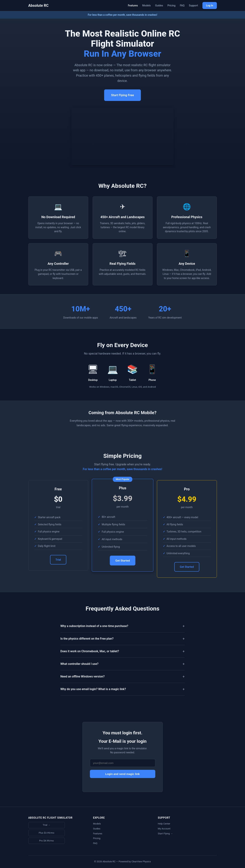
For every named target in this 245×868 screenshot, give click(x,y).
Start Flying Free (122, 95)
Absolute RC (38, 5)
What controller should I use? (79, 664)
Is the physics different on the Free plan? (87, 639)
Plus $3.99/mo (46, 833)
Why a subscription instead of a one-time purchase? (94, 626)
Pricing (171, 5)
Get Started (122, 561)
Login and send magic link (122, 774)
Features (133, 5)
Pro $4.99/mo (47, 841)
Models (147, 5)
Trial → (46, 825)
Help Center (164, 824)
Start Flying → (165, 834)
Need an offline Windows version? (83, 676)
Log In (210, 5)
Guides (159, 5)
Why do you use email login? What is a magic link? (93, 689)
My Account (164, 829)
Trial (58, 560)
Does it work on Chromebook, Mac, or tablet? (90, 651)
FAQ (182, 5)
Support (193, 5)
